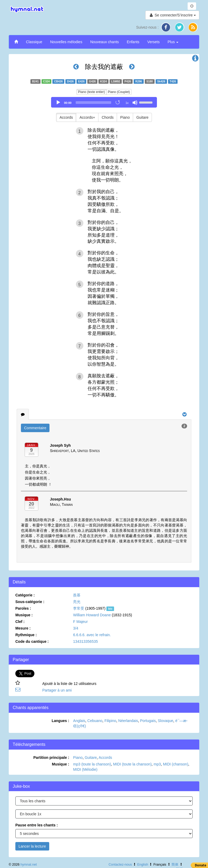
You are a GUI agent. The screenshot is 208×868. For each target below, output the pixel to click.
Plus (173, 42)
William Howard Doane (92, 615)
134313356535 (85, 641)
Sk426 (161, 81)
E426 (81, 81)
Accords (66, 117)
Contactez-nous (120, 865)
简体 (175, 865)
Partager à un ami (57, 690)
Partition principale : (51, 758)
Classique (34, 42)
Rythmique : (26, 635)
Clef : (20, 622)
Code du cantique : (32, 641)
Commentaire (35, 428)
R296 (139, 81)
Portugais (148, 721)
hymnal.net (29, 865)
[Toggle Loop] (118, 103)
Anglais (79, 721)
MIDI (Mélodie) (85, 769)
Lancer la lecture (32, 846)
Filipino (110, 721)
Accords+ (87, 117)
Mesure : (23, 628)
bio (110, 609)
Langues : (60, 721)
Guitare (142, 117)
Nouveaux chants (105, 42)
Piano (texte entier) (91, 92)
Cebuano (95, 721)
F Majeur (80, 622)
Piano (125, 117)
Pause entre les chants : (37, 825)
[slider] (93, 103)
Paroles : (23, 608)
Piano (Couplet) (119, 92)
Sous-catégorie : (30, 602)
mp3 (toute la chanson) (92, 764)
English (143, 865)
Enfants (133, 42)
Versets (154, 42)
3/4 (76, 628)
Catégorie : (25, 595)
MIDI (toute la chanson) (132, 764)
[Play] (58, 103)
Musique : (24, 615)
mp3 (157, 764)
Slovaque (165, 721)
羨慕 (77, 595)
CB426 (58, 81)
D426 (71, 81)
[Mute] (135, 103)
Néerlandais (128, 721)
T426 (173, 81)
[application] (104, 102)
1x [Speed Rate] (127, 103)
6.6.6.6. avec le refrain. (92, 635)
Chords (108, 117)
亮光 (77, 602)
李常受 (79, 608)
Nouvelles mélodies (66, 42)
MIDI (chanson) (176, 764)
